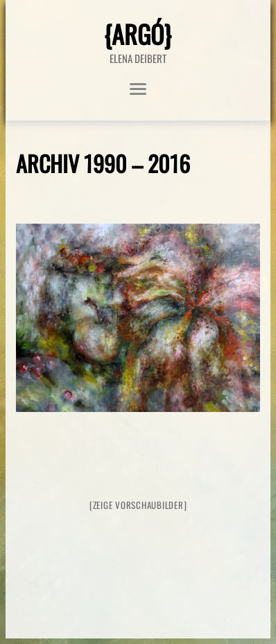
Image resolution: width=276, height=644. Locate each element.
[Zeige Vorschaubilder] (138, 505)
